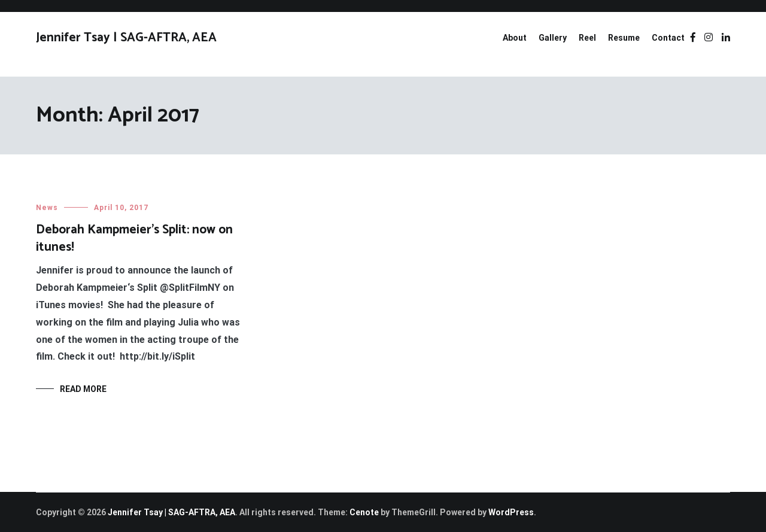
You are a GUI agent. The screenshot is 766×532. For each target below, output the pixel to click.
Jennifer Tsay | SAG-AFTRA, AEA (126, 38)
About (515, 38)
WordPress (511, 512)
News (47, 208)
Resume (624, 38)
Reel (587, 38)
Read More (83, 389)
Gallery (553, 38)
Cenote (364, 512)
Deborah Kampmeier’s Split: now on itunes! (134, 238)
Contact (668, 38)
